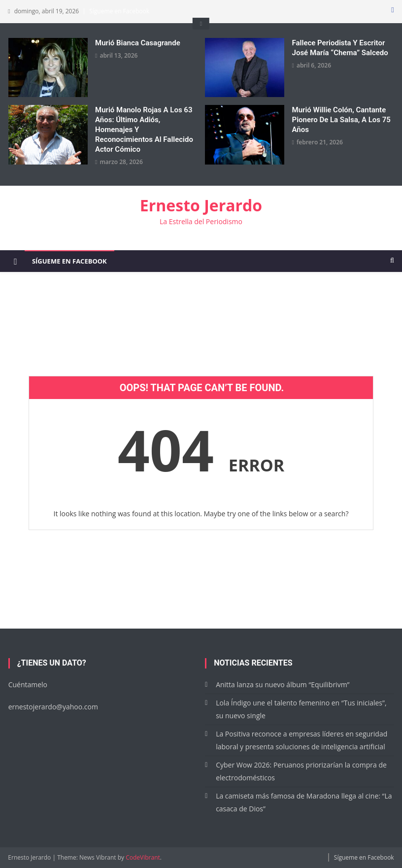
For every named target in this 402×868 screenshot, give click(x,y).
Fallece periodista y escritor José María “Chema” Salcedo (340, 48)
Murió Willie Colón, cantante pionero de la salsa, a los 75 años (341, 120)
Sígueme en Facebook (119, 11)
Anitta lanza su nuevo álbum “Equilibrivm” (283, 684)
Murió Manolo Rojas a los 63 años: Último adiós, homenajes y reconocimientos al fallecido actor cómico (144, 130)
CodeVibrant (143, 857)
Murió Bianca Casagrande (138, 43)
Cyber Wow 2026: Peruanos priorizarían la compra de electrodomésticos (301, 771)
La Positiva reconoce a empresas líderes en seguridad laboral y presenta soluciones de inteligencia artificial (301, 740)
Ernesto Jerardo (201, 205)
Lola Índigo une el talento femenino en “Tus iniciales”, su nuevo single (301, 709)
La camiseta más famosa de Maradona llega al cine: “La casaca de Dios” (304, 802)
